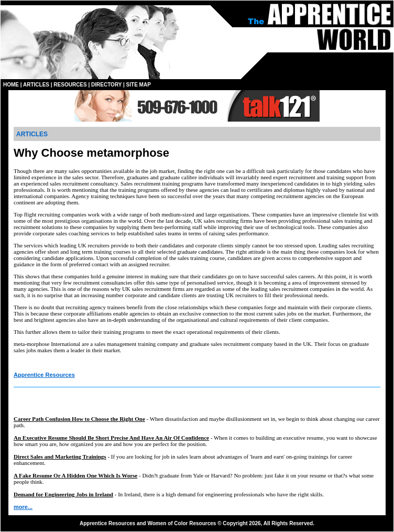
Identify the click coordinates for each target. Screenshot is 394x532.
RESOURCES (70, 85)
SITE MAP (139, 85)
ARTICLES (36, 85)
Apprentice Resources (44, 375)
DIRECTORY (106, 85)
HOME (11, 85)
